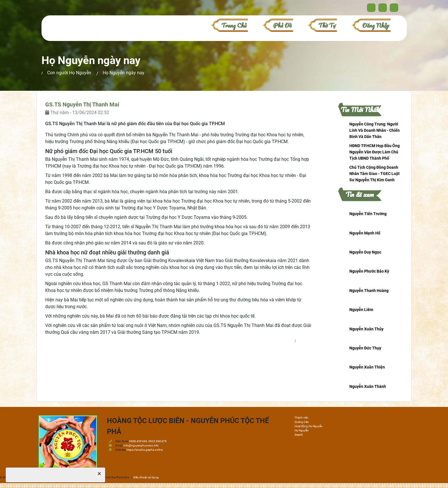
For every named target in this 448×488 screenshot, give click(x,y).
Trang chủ (234, 25)
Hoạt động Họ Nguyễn (309, 426)
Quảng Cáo (302, 422)
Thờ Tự (327, 25)
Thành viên (301, 418)
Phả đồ (282, 25)
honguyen (305, 340)
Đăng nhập (376, 25)
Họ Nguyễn (302, 430)
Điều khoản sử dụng (146, 477)
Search (299, 435)
